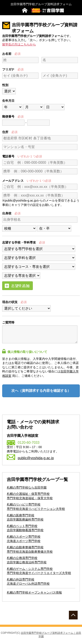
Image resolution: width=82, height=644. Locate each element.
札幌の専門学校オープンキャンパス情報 (34, 592)
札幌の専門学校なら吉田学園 (27, 487)
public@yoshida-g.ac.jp (36, 458)
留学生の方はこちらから (19, 44)
